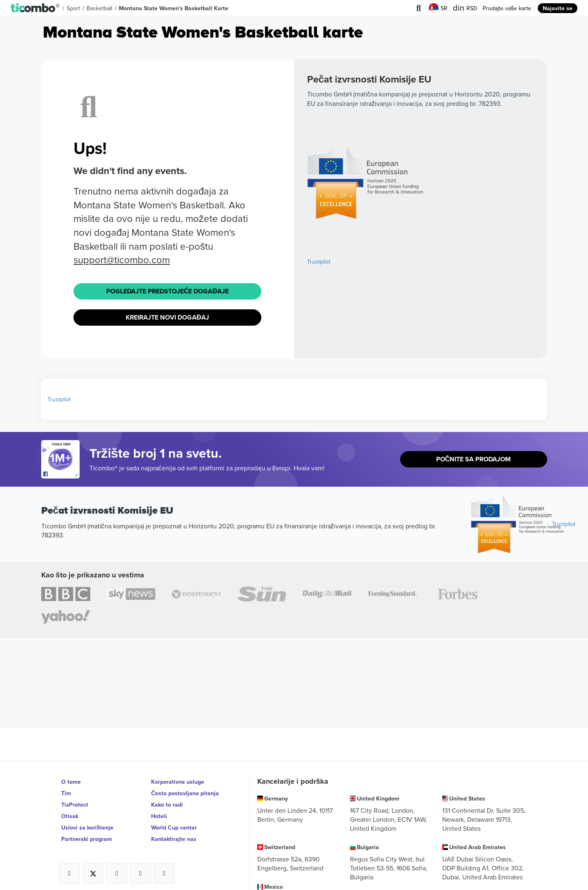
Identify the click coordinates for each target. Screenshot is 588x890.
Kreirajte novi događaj (167, 317)
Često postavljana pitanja (185, 793)
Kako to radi (167, 805)
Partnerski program (87, 839)
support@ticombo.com (122, 259)
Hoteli (159, 816)
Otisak (70, 816)
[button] (35, 8)
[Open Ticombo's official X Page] (93, 874)
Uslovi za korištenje (87, 827)
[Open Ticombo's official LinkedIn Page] (164, 874)
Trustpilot (319, 262)
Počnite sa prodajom (474, 459)
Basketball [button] (99, 8)
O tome (71, 782)
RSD (465, 8)
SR (438, 8)
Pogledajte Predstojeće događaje (167, 291)
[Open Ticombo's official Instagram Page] (117, 874)
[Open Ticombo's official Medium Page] (140, 874)
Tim (66, 793)
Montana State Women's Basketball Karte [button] (174, 8)
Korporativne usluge (178, 782)
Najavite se (558, 8)
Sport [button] (73, 8)
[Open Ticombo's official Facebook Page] (61, 474)
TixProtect (75, 805)
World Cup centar (174, 827)
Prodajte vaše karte (507, 8)
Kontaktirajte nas (174, 839)
